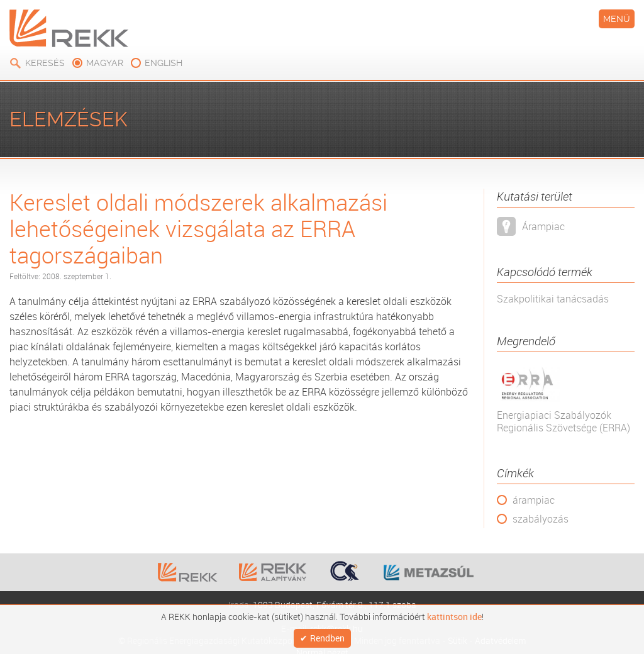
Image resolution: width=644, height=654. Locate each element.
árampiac (534, 500)
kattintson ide (454, 614)
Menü (617, 19)
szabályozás (541, 519)
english (164, 63)
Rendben (327, 637)
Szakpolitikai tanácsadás (553, 299)
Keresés (45, 63)
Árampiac (543, 226)
